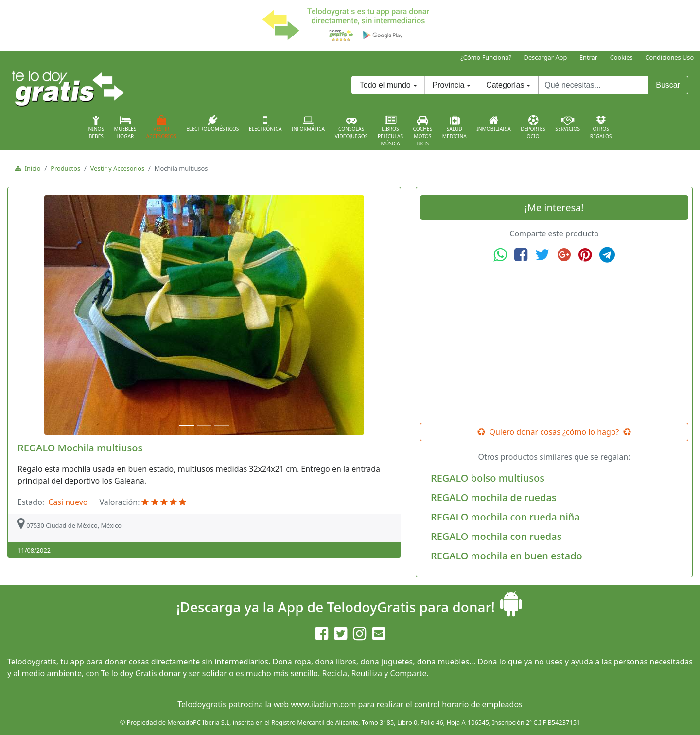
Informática (308, 124)
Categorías (505, 85)
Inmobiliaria (493, 124)
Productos (65, 168)
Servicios (568, 124)
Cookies (621, 57)
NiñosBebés (96, 127)
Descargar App (546, 57)
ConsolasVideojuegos (351, 127)
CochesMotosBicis (423, 131)
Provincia (449, 85)
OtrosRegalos (601, 127)
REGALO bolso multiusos (488, 478)
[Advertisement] (554, 343)
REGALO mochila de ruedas (494, 497)
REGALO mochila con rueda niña (505, 517)
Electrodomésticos (212, 124)
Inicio (31, 168)
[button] (41, 315)
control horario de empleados (468, 704)
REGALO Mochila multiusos (80, 448)
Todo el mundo (385, 85)
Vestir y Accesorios (117, 168)
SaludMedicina (455, 127)
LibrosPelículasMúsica (390, 131)
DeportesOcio (533, 127)
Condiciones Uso (669, 57)
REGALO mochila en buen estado (507, 556)
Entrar (588, 57)
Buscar (668, 85)
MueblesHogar (125, 127)
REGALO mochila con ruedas (496, 536)
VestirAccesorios (161, 127)
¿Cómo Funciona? (486, 57)
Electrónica (265, 124)
